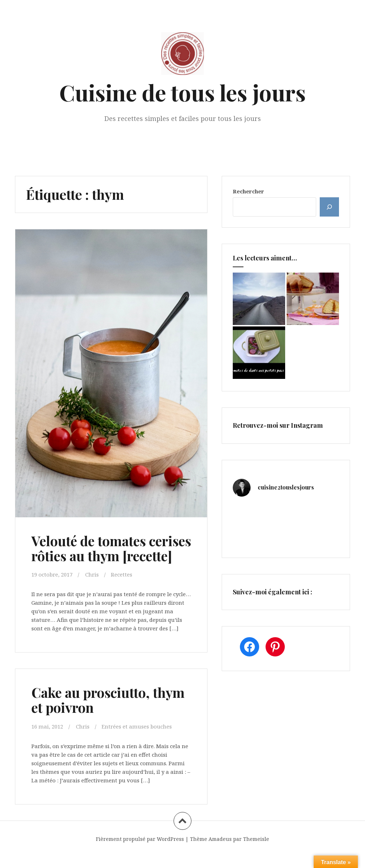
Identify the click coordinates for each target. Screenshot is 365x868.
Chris (92, 589)
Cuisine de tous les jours (182, 92)
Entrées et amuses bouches (137, 741)
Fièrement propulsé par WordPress (140, 853)
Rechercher (248, 191)
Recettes (122, 589)
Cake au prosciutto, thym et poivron (109, 714)
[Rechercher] (329, 207)
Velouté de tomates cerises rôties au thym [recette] (99, 556)
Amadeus (220, 853)
